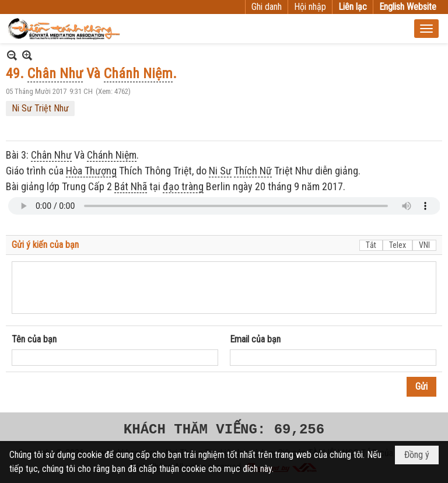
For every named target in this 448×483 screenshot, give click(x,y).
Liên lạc (353, 7)
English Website (408, 7)
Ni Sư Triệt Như (40, 108)
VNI (424, 245)
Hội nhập (310, 7)
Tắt (371, 245)
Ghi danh (267, 7)
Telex (398, 245)
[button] (426, 29)
